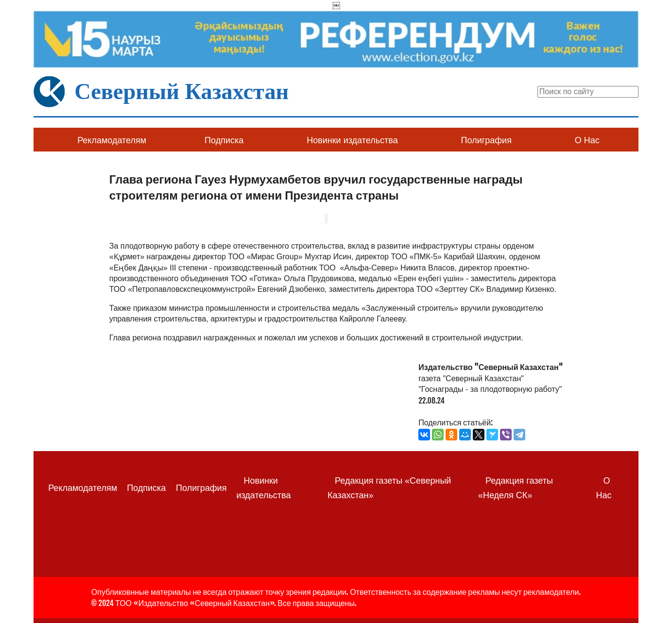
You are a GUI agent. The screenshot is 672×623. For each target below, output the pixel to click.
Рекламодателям (112, 140)
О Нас (587, 140)
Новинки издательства (352, 140)
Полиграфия (486, 140)
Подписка (224, 140)
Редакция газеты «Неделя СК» (516, 488)
